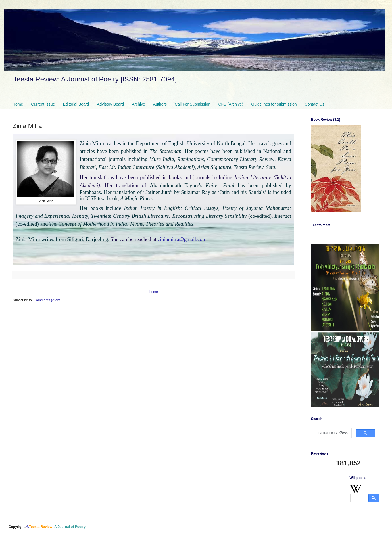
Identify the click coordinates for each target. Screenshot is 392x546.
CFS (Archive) (231, 104)
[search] (333, 433)
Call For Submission (192, 104)
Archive (138, 104)
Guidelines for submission (274, 104)
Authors (160, 104)
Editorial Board (76, 104)
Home (18, 104)
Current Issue (43, 104)
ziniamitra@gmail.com (182, 239)
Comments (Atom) (47, 300)
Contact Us (315, 104)
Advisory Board (110, 104)
